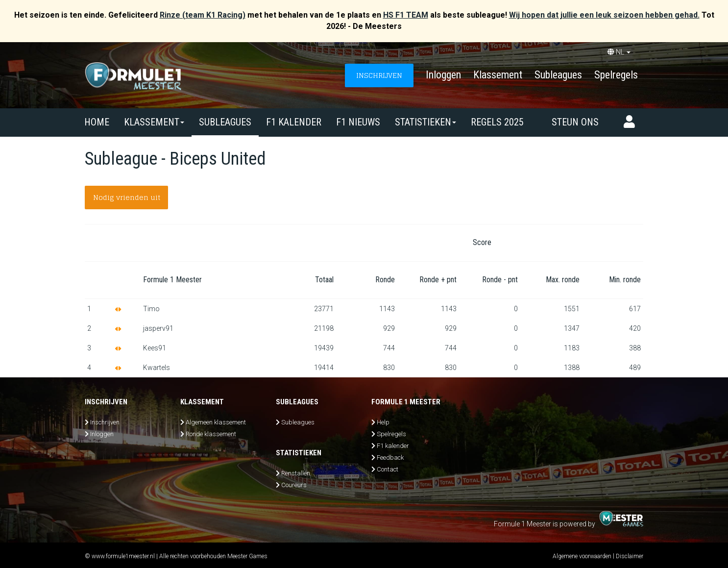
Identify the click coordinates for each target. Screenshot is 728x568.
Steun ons (575, 122)
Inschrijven (105, 422)
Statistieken (425, 122)
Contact (388, 469)
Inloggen (443, 75)
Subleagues (558, 75)
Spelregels (616, 75)
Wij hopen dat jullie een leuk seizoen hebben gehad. (604, 15)
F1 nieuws (358, 122)
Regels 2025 (497, 122)
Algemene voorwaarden (582, 556)
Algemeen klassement (216, 422)
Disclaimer (630, 556)
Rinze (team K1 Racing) (203, 15)
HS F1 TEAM (406, 15)
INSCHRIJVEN (379, 75)
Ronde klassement (211, 434)
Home (97, 122)
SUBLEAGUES (225, 122)
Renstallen (296, 473)
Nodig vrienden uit (127, 197)
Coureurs (294, 485)
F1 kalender (294, 122)
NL (619, 52)
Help (383, 422)
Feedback (390, 457)
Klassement (498, 75)
